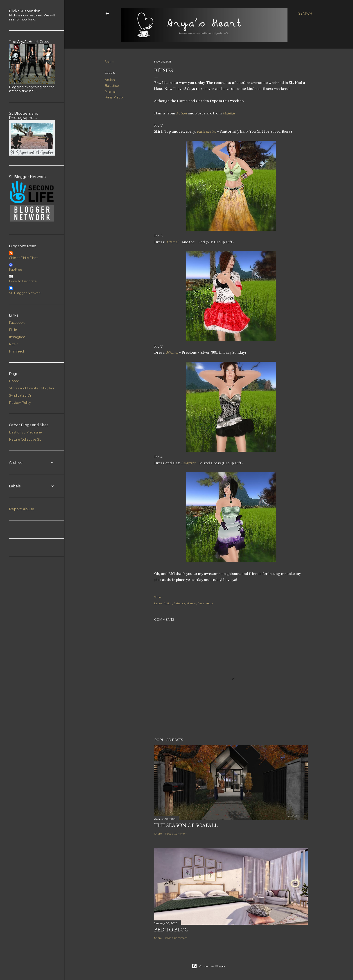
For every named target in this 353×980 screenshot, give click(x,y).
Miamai (110, 92)
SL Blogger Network (25, 293)
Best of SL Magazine (25, 432)
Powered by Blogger (208, 966)
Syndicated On (21, 395)
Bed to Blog (171, 930)
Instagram (17, 337)
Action (110, 80)
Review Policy (20, 403)
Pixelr (13, 344)
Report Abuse (22, 509)
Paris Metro (114, 97)
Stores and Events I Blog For (32, 388)
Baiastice (112, 86)
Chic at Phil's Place (24, 258)
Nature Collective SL (25, 440)
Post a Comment (176, 834)
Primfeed (16, 351)
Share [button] (109, 62)
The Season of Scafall (186, 825)
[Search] (305, 13)
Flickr (13, 330)
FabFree (16, 270)
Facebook (17, 323)
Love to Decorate (23, 281)
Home (14, 381)
